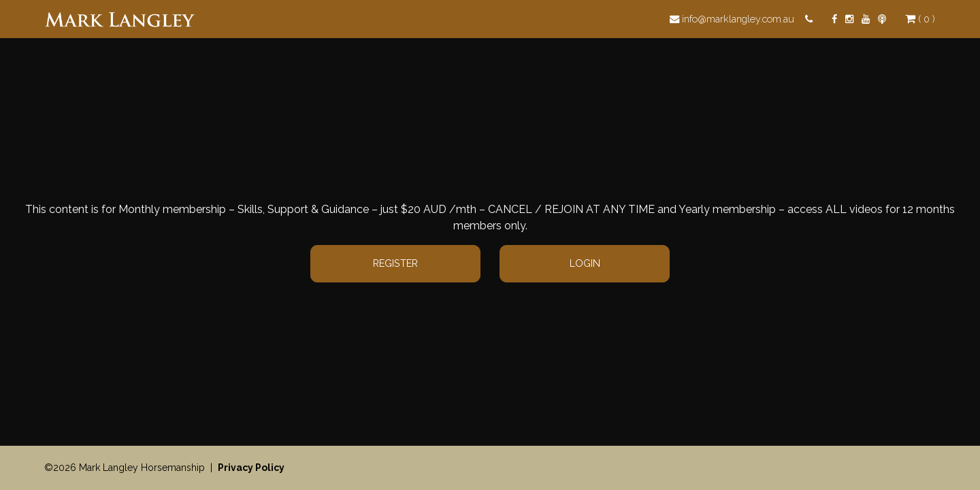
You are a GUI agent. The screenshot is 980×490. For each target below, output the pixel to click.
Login (585, 263)
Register (395, 263)
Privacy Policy (251, 468)
